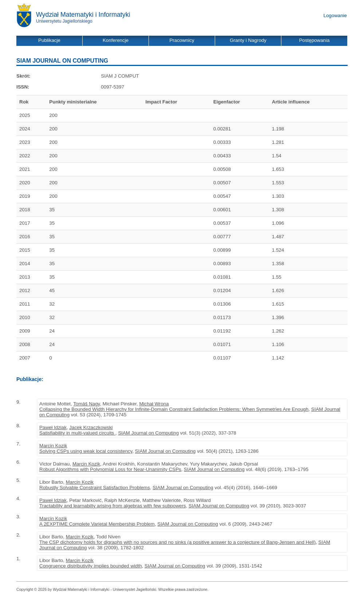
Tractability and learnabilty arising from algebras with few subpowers (113, 506)
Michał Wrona (154, 404)
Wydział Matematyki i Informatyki (83, 15)
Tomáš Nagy (86, 404)
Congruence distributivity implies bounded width (91, 566)
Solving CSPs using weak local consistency (86, 451)
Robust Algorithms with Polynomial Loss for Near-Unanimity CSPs (110, 469)
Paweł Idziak (53, 427)
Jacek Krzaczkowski (91, 427)
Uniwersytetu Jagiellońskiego (64, 21)
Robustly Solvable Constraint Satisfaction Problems (95, 488)
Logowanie (335, 15)
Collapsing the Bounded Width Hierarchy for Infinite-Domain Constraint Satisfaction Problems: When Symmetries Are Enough (174, 409)
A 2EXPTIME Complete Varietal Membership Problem (97, 524)
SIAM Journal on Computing (148, 433)
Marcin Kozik (53, 446)
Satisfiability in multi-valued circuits (77, 433)
